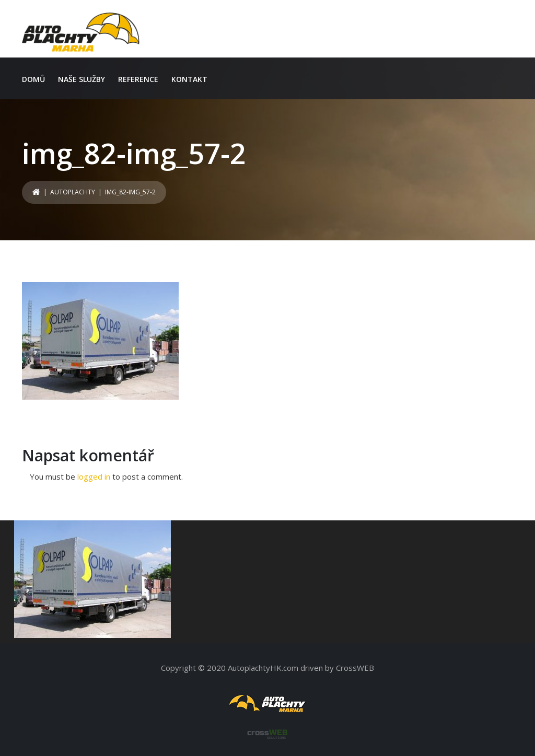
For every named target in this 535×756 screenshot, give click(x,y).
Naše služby (82, 79)
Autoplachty (73, 192)
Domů (33, 79)
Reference (138, 79)
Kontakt (189, 79)
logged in (94, 476)
